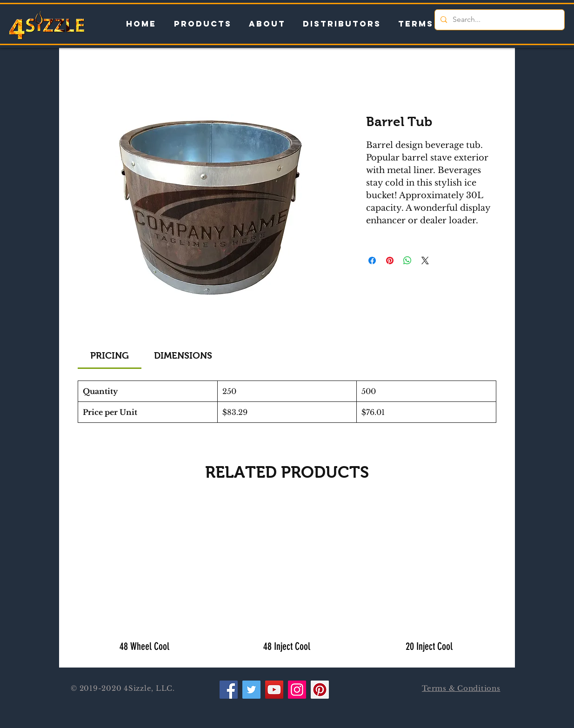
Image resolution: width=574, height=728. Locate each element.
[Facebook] (229, 690)
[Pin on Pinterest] (390, 260)
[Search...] (499, 20)
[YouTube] (274, 690)
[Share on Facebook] (372, 260)
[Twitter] (251, 690)
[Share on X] (425, 260)
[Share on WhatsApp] (407, 260)
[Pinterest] (320, 690)
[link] (110, 355)
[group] (287, 579)
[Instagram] (297, 690)
